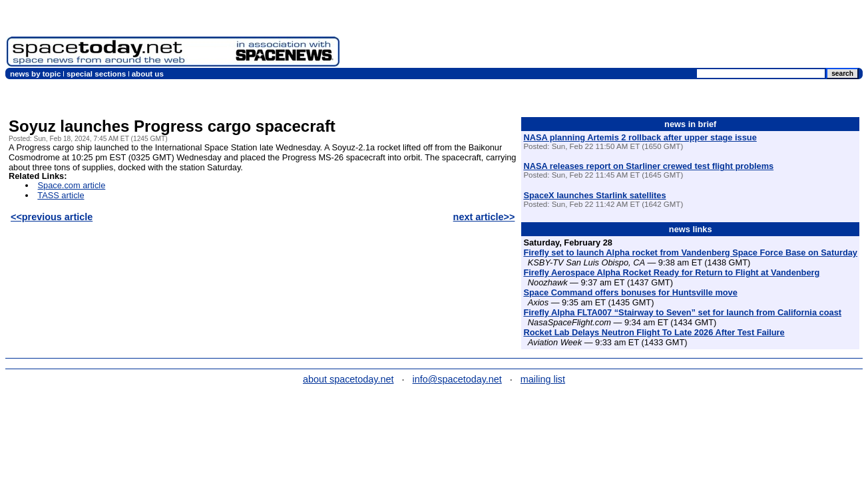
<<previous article (52, 217)
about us (148, 74)
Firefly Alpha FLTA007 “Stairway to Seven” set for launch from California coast (682, 312)
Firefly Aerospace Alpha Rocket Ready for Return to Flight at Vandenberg (671, 272)
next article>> (484, 217)
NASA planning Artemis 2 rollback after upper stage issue (640, 137)
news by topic (35, 74)
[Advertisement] (619, 37)
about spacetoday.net (348, 379)
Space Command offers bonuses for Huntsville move (630, 292)
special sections (96, 74)
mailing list (543, 379)
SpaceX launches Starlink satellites (594, 195)
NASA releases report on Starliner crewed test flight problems (648, 166)
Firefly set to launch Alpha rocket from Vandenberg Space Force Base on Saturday (690, 252)
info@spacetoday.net (457, 379)
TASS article (61, 195)
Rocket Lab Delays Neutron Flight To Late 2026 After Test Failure (654, 332)
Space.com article (72, 185)
